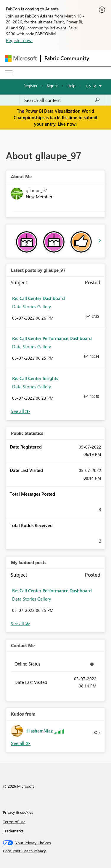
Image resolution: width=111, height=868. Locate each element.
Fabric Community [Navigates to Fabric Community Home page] (67, 58)
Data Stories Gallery (32, 307)
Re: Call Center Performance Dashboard (52, 338)
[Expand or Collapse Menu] (9, 73)
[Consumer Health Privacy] (56, 851)
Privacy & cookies (18, 812)
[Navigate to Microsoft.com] (21, 58)
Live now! (67, 124)
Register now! (19, 40)
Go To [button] (91, 86)
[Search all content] (62, 100)
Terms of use (14, 822)
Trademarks (13, 831)
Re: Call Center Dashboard (38, 298)
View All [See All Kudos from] (21, 743)
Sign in (53, 86)
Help (71, 86)
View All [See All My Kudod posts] (20, 624)
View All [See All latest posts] (20, 411)
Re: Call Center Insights (35, 378)
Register (30, 86)
